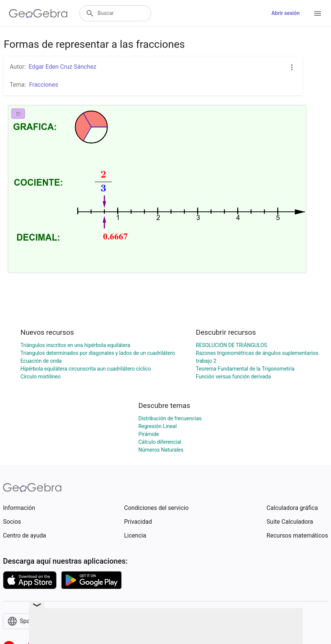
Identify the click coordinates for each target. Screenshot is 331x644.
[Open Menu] (318, 13)
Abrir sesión (285, 13)
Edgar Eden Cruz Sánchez (63, 67)
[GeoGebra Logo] (38, 13)
